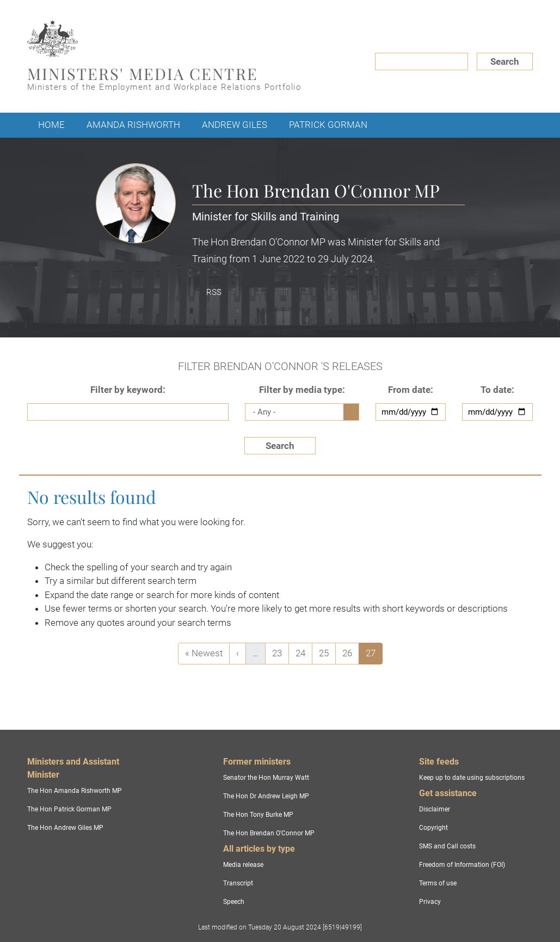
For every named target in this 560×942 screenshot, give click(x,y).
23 (280, 652)
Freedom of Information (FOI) (462, 865)
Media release (243, 865)
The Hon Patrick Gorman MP (69, 809)
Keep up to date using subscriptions (472, 778)
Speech (234, 902)
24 (304, 652)
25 (327, 652)
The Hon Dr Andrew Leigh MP (266, 796)
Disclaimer (435, 809)
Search (505, 61)
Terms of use (438, 883)
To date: (497, 390)
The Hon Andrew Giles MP (65, 828)
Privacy (430, 902)
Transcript (238, 883)
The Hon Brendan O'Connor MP (269, 833)
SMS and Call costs (447, 846)
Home (51, 125)
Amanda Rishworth (133, 125)
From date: (411, 390)
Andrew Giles (235, 125)
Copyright (433, 828)
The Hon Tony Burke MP (258, 815)
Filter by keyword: (128, 390)
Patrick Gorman (328, 125)
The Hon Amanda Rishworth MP (75, 791)
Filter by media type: (302, 390)
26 (350, 652)
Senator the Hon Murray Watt (266, 778)
